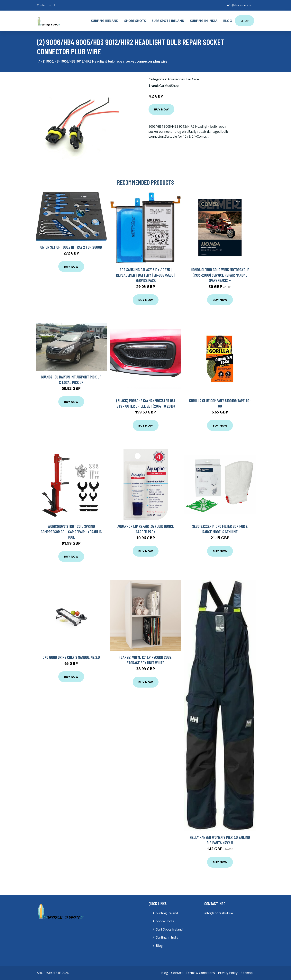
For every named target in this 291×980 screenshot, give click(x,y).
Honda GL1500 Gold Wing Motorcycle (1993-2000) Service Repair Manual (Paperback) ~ (220, 275)
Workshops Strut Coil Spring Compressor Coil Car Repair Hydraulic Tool (71, 532)
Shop (245, 21)
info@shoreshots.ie (239, 5)
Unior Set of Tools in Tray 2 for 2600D (71, 247)
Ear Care (193, 79)
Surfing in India (204, 21)
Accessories (176, 79)
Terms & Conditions (200, 973)
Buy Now (161, 109)
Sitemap (247, 973)
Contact (177, 973)
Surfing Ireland (105, 21)
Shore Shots (135, 21)
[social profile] (55, 5)
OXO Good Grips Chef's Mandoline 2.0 (71, 657)
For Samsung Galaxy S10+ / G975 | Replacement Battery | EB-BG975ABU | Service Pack (146, 275)
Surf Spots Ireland (168, 21)
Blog (228, 21)
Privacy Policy (228, 973)
